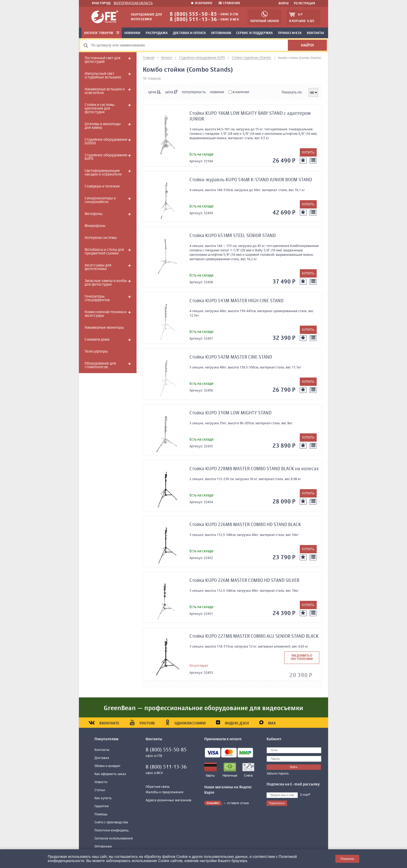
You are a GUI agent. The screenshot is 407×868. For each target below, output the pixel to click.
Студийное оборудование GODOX (106, 142)
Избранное (202, 3)
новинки (217, 92)
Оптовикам (221, 33)
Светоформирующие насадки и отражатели (103, 173)
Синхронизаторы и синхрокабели (100, 200)
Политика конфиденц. (112, 830)
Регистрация (304, 4)
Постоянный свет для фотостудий (103, 60)
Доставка (102, 758)
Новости (101, 782)
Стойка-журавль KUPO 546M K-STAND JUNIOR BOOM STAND (251, 180)
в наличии (239, 92)
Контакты (315, 33)
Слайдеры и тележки (102, 186)
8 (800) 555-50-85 (193, 14)
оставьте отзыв (238, 803)
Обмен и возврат (107, 766)
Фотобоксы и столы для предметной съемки (104, 252)
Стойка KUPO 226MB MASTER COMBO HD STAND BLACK (245, 525)
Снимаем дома (97, 340)
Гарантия (101, 806)
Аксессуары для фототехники (98, 267)
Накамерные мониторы (104, 328)
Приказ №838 (290, 33)
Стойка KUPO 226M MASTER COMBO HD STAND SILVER (244, 581)
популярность (194, 92)
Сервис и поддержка (255, 33)
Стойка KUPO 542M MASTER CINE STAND (231, 357)
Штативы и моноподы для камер (103, 126)
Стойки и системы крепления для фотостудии (100, 109)
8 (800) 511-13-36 (193, 20)
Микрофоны (95, 226)
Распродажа (157, 33)
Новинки (132, 33)
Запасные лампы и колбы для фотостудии (106, 283)
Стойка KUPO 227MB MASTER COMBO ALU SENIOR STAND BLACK (254, 636)
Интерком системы (101, 238)
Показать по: (292, 92)
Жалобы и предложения (164, 792)
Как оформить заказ (110, 774)
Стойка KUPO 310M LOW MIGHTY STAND (230, 413)
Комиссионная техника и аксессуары (106, 314)
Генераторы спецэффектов (97, 298)
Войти (284, 4)
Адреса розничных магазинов (168, 800)
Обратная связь (158, 787)
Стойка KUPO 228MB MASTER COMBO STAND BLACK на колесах (254, 469)
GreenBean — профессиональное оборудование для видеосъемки (203, 708)
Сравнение (229, 3)
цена (154, 92)
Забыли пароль (278, 774)
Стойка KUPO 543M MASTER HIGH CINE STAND (236, 301)
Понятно (347, 859)
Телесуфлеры (96, 352)
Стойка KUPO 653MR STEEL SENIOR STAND (233, 236)
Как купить (103, 798)
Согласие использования (114, 839)
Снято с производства (111, 822)
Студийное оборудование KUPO (106, 157)
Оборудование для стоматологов (100, 365)
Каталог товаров (102, 33)
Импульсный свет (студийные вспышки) (103, 76)
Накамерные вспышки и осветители (105, 91)
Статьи (100, 790)
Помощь (101, 814)
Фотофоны (94, 214)
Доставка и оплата (189, 33)
